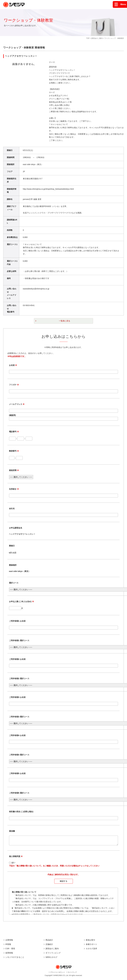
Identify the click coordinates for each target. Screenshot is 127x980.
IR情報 (8, 946)
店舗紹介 (49, 946)
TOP (88, 38)
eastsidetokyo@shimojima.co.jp (36, 289)
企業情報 (9, 942)
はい (13, 864)
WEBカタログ (51, 959)
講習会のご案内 (97, 38)
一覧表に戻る (65, 321)
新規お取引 (91, 942)
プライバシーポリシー (58, 974)
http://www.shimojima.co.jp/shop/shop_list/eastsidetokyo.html (48, 189)
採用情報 (9, 954)
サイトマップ (72, 974)
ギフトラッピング (53, 954)
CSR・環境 (10, 950)
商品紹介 (49, 942)
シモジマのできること (15, 959)
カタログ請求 (91, 950)
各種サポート (91, 946)
